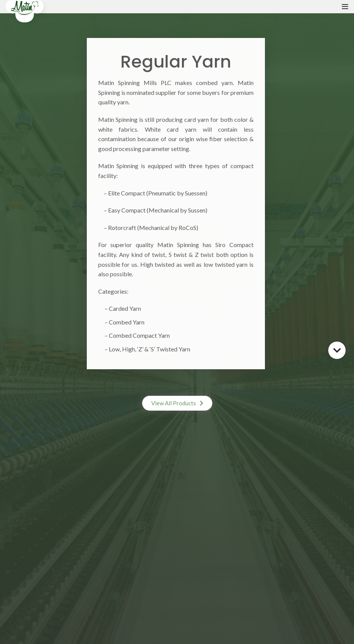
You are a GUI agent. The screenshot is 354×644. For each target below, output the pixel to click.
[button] (177, 403)
